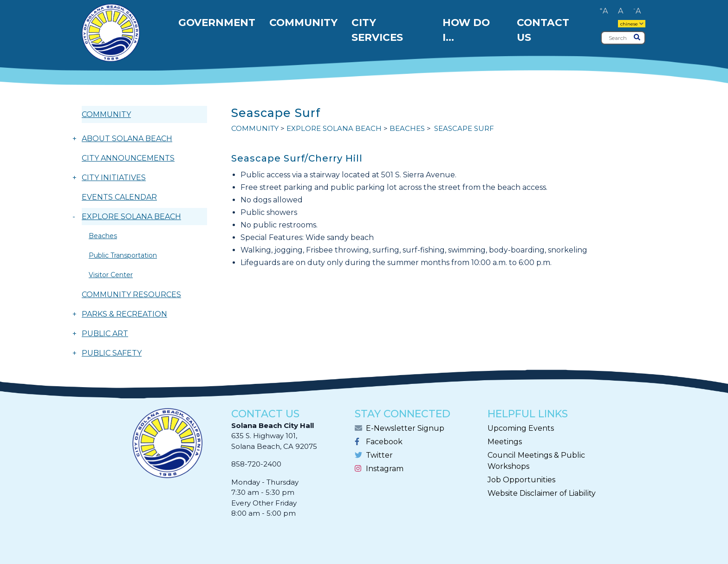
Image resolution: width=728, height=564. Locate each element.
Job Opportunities (521, 480)
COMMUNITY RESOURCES (131, 295)
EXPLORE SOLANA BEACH (131, 217)
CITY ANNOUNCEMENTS (128, 158)
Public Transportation (123, 255)
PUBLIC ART (105, 334)
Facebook (384, 442)
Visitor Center (111, 275)
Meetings (505, 442)
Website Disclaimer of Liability (542, 493)
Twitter (379, 455)
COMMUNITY (106, 114)
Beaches (103, 236)
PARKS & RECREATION (124, 314)
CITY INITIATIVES (114, 178)
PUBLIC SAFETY (112, 353)
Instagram (385, 469)
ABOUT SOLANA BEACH (127, 139)
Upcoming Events (521, 428)
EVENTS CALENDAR (119, 197)
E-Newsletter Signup (405, 428)
